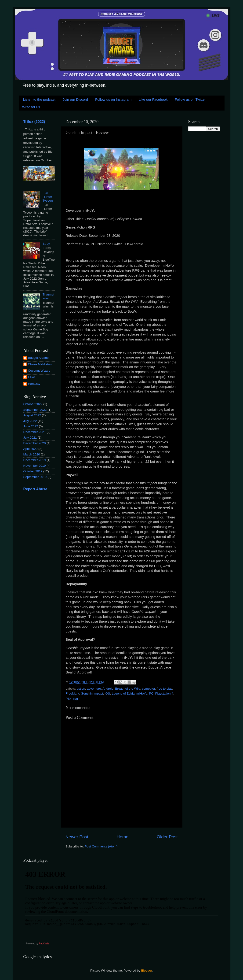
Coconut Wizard (39, 371)
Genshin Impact (92, 693)
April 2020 (31, 449)
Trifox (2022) (34, 122)
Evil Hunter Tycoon (48, 197)
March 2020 (32, 454)
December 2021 (35, 432)
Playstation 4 (164, 693)
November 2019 (35, 466)
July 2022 (30, 421)
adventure (94, 689)
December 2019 (35, 460)
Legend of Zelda (123, 693)
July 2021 (30, 438)
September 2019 (35, 477)
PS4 (69, 699)
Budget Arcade (38, 358)
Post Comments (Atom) (101, 846)
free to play (164, 689)
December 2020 (35, 443)
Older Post (167, 837)
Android (108, 689)
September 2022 (35, 410)
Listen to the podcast (39, 99)
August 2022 (32, 415)
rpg (76, 699)
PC (151, 693)
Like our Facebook (153, 99)
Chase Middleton (40, 364)
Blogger (147, 971)
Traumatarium (48, 296)
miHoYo (142, 693)
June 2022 (31, 426)
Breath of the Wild (128, 689)
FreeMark (73, 693)
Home (123, 837)
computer (149, 689)
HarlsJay (34, 384)
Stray (46, 244)
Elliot (31, 377)
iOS (107, 693)
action (81, 689)
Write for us (31, 107)
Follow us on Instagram (113, 99)
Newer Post (77, 837)
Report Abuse (35, 489)
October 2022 (33, 404)
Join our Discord (75, 99)
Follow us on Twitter (190, 99)
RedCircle (44, 944)
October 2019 (33, 471)
